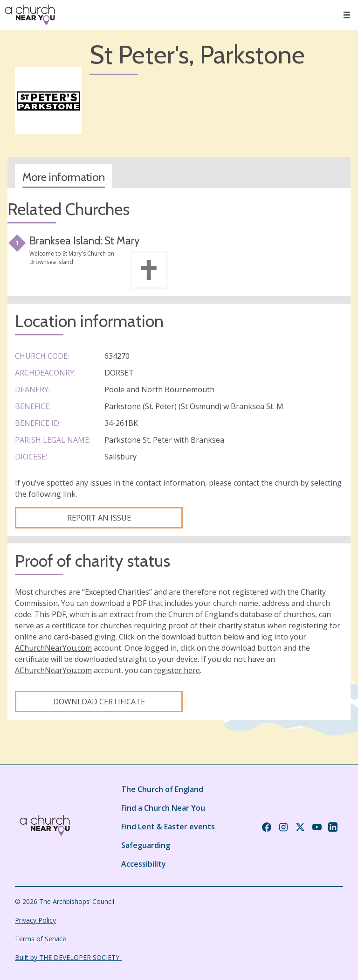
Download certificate (99, 702)
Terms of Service (41, 939)
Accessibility (144, 864)
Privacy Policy (35, 920)
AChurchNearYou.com (53, 648)
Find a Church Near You (163, 808)
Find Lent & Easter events (168, 827)
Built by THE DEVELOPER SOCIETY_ (69, 957)
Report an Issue (99, 518)
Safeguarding (146, 845)
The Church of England (162, 789)
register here (177, 670)
